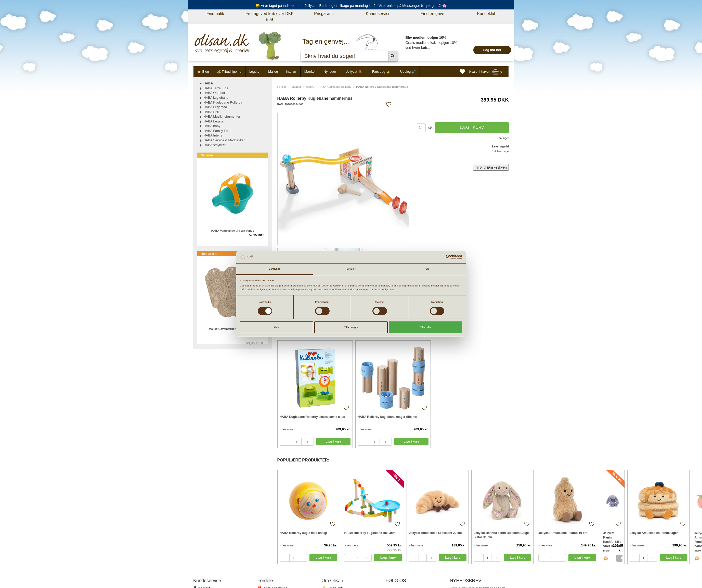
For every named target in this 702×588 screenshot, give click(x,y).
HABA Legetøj (214, 121)
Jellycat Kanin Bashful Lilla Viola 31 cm (612, 537)
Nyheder (330, 72)
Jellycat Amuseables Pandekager (654, 533)
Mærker (310, 72)
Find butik (215, 14)
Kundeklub (487, 14)
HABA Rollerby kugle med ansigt (303, 533)
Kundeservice (378, 14)
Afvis (276, 327)
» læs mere (287, 429)
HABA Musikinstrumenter (222, 116)
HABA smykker (214, 145)
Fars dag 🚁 (381, 72)
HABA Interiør (213, 135)
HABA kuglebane (216, 98)
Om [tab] (427, 269)
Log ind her (492, 50)
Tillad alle (425, 327)
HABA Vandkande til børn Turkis (233, 231)
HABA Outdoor (214, 93)
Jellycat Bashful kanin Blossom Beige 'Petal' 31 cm (501, 535)
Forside (282, 87)
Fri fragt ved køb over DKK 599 (270, 17)
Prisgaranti (324, 14)
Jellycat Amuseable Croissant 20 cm (435, 533)
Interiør (291, 72)
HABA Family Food (217, 131)
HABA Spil (211, 112)
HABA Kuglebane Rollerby (335, 87)
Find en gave (432, 14)
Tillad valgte (351, 327)
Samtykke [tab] (275, 269)
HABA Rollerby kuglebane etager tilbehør (388, 417)
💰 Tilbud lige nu (229, 72)
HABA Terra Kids (216, 88)
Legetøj (255, 72)
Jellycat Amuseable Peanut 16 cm (563, 533)
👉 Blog (203, 72)
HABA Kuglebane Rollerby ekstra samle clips (312, 417)
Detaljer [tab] (351, 269)
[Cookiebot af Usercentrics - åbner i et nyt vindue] (440, 257)
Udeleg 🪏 (408, 72)
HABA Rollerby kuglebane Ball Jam (370, 533)
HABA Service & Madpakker (224, 140)
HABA (310, 87)
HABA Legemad (215, 107)
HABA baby (212, 126)
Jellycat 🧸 (354, 72)
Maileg (273, 72)
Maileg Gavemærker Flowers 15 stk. (233, 329)
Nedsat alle (209, 254)
